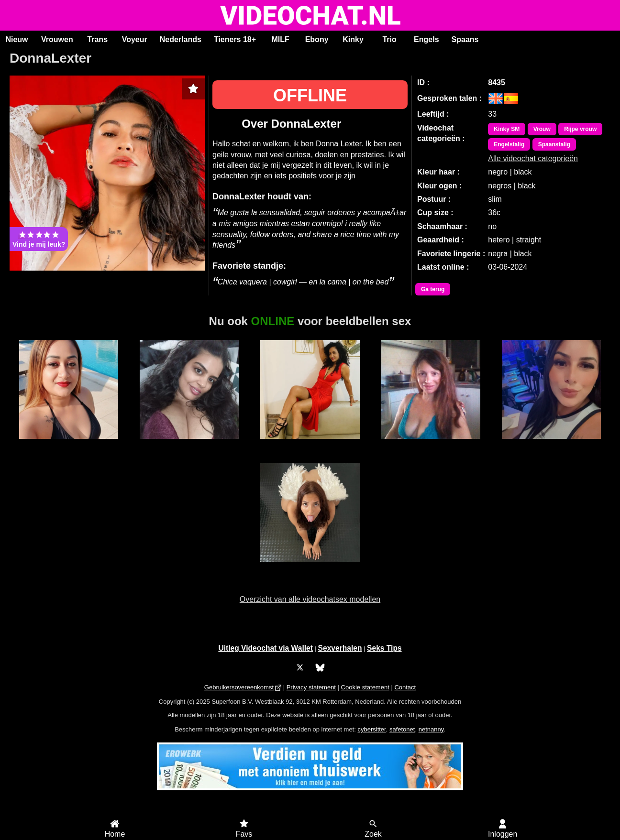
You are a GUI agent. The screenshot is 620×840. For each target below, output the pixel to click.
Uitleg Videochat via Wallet (266, 648)
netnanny (431, 729)
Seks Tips (384, 648)
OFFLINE (310, 95)
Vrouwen (57, 39)
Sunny (189, 444)
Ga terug (433, 289)
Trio (389, 39)
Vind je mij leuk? (39, 239)
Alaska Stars (310, 444)
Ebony (317, 39)
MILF (280, 39)
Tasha (68, 444)
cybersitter (371, 729)
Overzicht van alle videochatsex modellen (310, 599)
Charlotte (552, 444)
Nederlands (181, 39)
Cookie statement (365, 687)
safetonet (402, 729)
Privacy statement (311, 687)
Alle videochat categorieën (533, 158)
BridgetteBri (310, 567)
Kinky (353, 39)
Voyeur (135, 39)
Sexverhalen (340, 648)
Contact (405, 687)
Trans (97, 39)
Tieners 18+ (235, 39)
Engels (426, 39)
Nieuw (17, 39)
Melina (431, 444)
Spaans (465, 39)
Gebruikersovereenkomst (239, 687)
